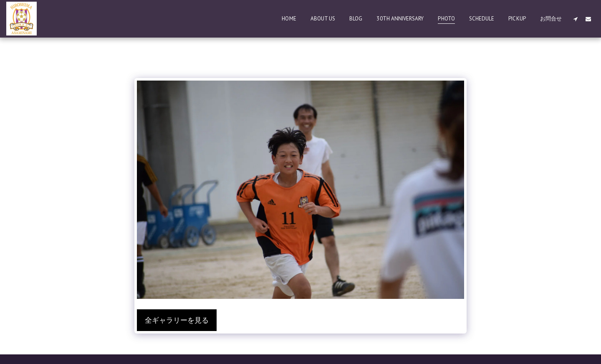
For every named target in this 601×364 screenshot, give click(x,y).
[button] (575, 19)
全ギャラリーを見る (177, 320)
